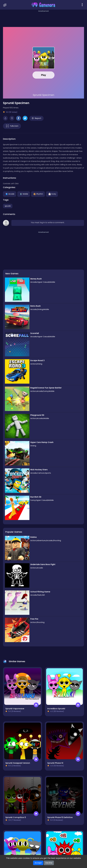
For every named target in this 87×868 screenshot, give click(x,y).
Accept (38, 863)
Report (37, 118)
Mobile (24, 194)
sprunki (8, 206)
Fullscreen (12, 126)
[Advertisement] (43, 18)
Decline (49, 863)
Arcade (10, 194)
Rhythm (38, 194)
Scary (52, 194)
